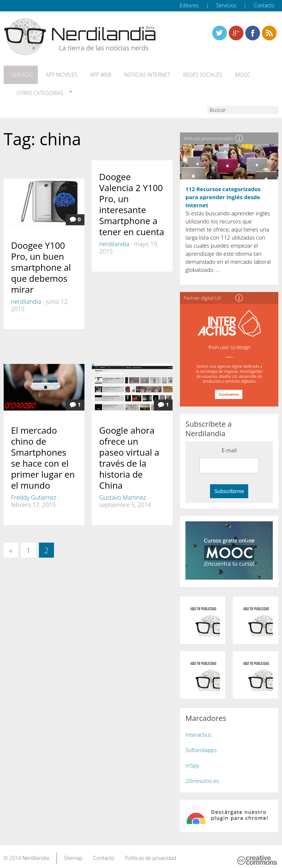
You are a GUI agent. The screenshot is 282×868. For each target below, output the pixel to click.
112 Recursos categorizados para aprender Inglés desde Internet (223, 192)
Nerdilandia (36, 853)
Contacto (264, 5)
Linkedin (269, 33)
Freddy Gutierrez (33, 492)
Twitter (220, 33)
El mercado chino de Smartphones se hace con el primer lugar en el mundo (43, 453)
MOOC (227, 74)
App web (93, 74)
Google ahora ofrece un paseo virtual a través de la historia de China (129, 453)
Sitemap (73, 853)
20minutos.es (202, 775)
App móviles (56, 74)
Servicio (19, 74)
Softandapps (201, 744)
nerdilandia (26, 296)
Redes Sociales (189, 74)
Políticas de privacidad (151, 853)
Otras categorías (37, 90)
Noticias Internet (137, 74)
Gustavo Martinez (123, 492)
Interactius (198, 729)
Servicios (226, 5)
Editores (189, 5)
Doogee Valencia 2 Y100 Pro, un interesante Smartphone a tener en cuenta (132, 199)
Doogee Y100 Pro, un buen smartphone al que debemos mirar (41, 262)
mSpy (192, 760)
